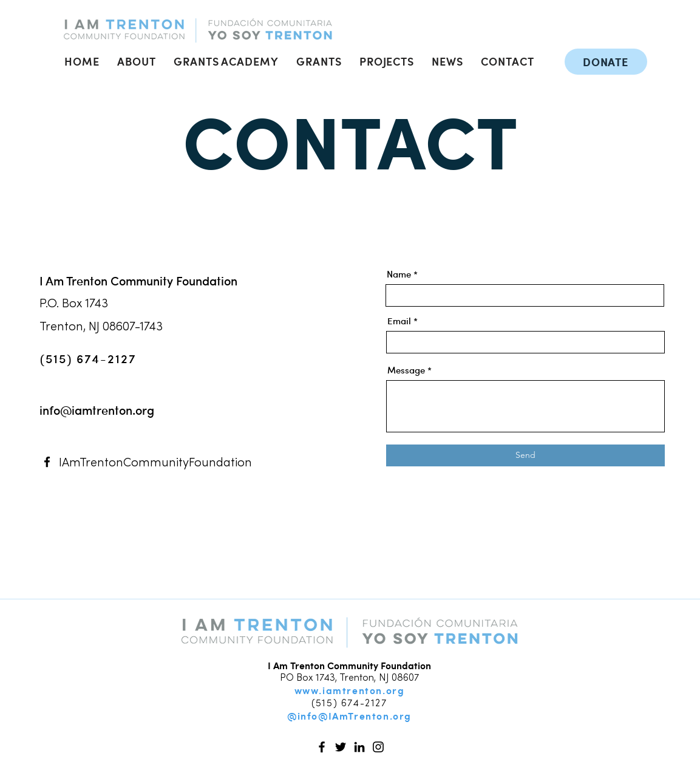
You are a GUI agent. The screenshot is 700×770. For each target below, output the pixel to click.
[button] (137, 61)
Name (399, 274)
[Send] (525, 455)
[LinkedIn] (359, 747)
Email (399, 321)
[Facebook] (47, 462)
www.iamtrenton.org (350, 690)
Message (406, 370)
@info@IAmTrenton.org (349, 716)
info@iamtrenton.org (97, 410)
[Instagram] (378, 747)
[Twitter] (341, 747)
